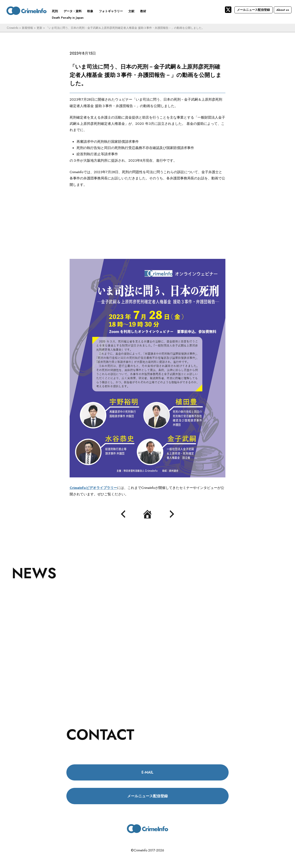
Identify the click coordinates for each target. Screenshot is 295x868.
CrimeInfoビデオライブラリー (93, 488)
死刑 (55, 11)
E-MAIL (147, 772)
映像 (90, 11)
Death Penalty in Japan (68, 18)
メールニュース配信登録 (253, 10)
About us (283, 10)
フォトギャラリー (111, 11)
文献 (131, 11)
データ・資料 (73, 11)
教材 (143, 11)
